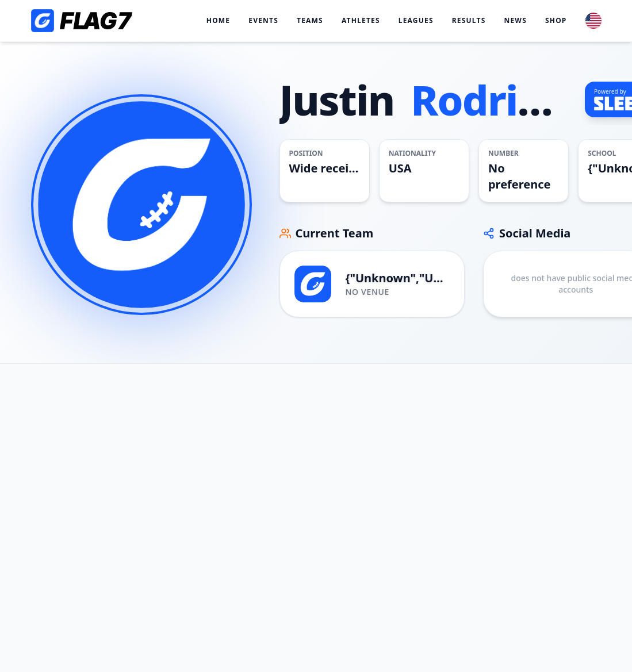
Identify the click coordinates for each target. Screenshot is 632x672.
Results (469, 21)
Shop (556, 21)
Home (219, 21)
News (515, 21)
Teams (310, 21)
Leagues (416, 21)
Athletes (361, 21)
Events (263, 21)
